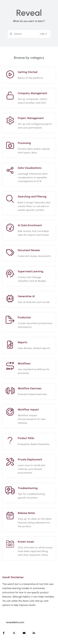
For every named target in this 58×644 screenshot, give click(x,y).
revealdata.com (15, 622)
